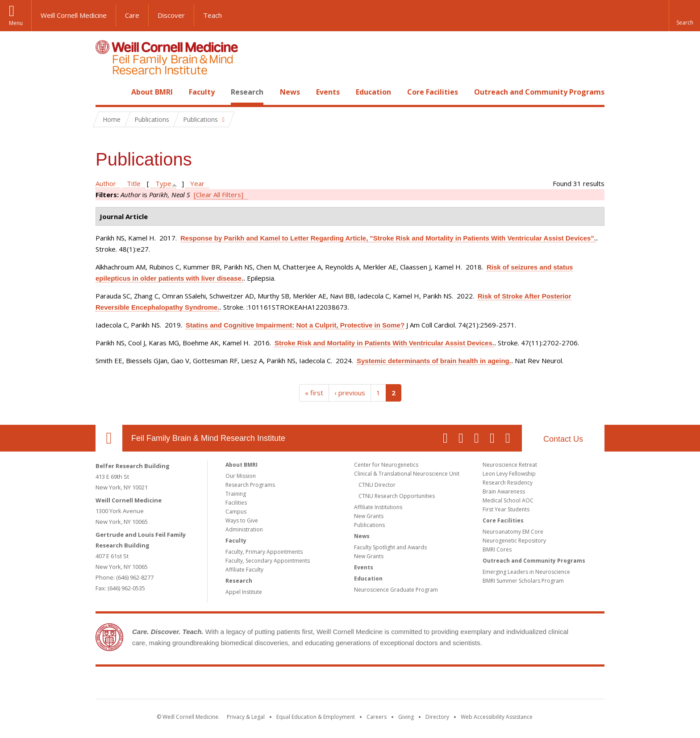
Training (236, 494)
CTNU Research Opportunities (397, 496)
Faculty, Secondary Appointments (268, 561)
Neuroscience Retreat (510, 465)
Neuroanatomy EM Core (513, 532)
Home (105, 92)
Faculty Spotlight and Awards (390, 547)
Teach (212, 15)
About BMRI (152, 92)
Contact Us (563, 439)
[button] (684, 16)
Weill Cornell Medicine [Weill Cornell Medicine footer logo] (285, 684)
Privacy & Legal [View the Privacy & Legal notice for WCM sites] (246, 717)
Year (197, 183)
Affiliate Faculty (244, 570)
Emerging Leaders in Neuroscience (526, 572)
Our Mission (241, 476)
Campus (236, 512)
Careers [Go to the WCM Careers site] (377, 717)
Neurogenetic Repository (514, 541)
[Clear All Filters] (219, 195)
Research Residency (508, 483)
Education (373, 92)
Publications (369, 525)
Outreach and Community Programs (539, 92)
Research (247, 92)
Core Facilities (433, 92)
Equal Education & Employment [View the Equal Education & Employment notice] (316, 717)
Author (106, 183)
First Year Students (506, 509)
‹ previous (350, 393)
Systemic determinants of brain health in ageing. (434, 361)
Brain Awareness (504, 491)
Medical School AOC (508, 500)
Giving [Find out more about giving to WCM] (406, 717)
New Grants (369, 516)
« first (314, 393)
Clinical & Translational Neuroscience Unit (407, 474)
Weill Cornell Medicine (74, 15)
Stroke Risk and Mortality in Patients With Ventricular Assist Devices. (384, 343)
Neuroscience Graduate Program (396, 590)
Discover (171, 15)
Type (163, 183)
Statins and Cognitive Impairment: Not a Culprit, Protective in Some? (295, 325)
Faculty (202, 92)
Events (328, 92)
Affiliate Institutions (378, 507)
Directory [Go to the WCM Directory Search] (437, 717)
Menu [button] (16, 23)
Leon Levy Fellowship (509, 474)
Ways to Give (242, 520)
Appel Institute (244, 592)
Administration (244, 529)
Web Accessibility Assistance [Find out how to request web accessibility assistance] (497, 717)
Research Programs (250, 485)
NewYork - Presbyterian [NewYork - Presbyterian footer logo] (425, 684)
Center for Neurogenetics (386, 465)
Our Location (109, 438)
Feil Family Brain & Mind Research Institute (208, 438)
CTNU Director (377, 485)
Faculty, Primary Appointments (264, 552)
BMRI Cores (497, 549)
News (290, 92)
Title (134, 183)
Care (132, 15)
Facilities (236, 503)
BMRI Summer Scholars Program (523, 581)
